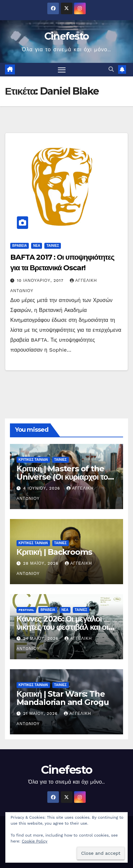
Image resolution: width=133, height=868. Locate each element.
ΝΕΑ (37, 246)
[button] (111, 69)
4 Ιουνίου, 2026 (43, 488)
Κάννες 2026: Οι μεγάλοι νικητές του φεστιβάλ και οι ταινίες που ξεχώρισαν (62, 627)
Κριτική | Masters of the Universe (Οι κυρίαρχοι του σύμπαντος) (64, 477)
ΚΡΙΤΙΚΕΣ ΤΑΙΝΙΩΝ (33, 460)
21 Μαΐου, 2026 (41, 714)
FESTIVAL (26, 610)
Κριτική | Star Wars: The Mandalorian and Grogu (63, 698)
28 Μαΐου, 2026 (42, 563)
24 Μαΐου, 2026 (42, 638)
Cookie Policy (35, 841)
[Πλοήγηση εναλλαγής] (62, 70)
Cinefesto (67, 36)
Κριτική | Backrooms (54, 552)
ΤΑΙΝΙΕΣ (53, 246)
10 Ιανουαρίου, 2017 (41, 281)
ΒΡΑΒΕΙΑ (20, 246)
